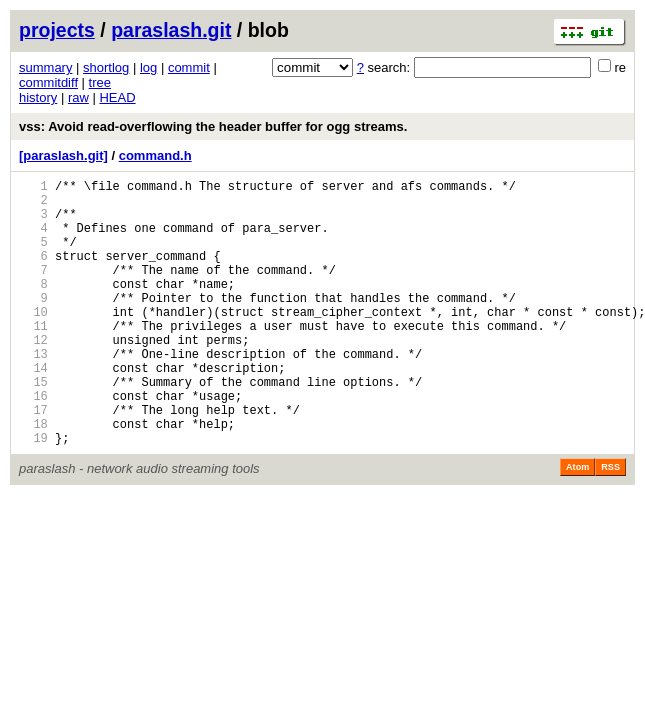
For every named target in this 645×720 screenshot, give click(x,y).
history (38, 97)
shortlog (106, 67)
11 (33, 358)
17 (33, 460)
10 (33, 341)
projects (57, 30)
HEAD (117, 97)
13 (33, 392)
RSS (610, 524)
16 (33, 443)
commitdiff (48, 82)
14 (33, 409)
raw (78, 97)
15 (33, 426)
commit (189, 67)
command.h (155, 155)
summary (45, 67)
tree (100, 82)
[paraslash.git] (63, 155)
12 (33, 375)
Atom (577, 524)
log (148, 67)
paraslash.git (171, 30)
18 (33, 477)
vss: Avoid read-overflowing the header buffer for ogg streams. (213, 126)
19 (33, 494)
